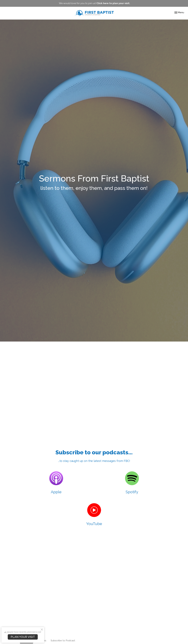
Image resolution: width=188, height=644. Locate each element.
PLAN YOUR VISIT (23, 637)
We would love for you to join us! (94, 3)
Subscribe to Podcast (63, 641)
